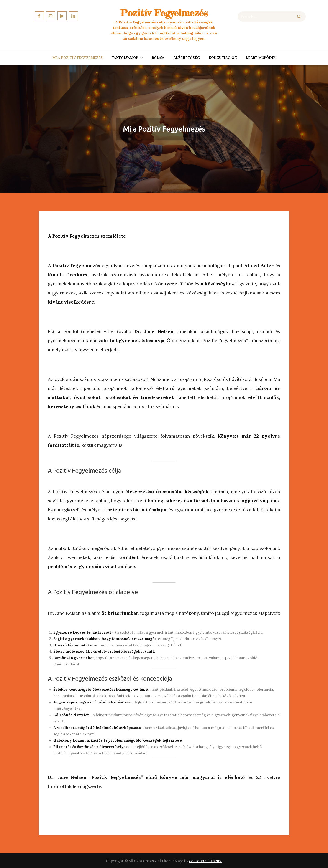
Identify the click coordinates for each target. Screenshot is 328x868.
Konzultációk (223, 58)
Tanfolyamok (125, 58)
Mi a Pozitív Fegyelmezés (78, 58)
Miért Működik (261, 58)
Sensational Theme (206, 861)
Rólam (158, 58)
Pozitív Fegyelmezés (164, 13)
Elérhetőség (187, 58)
